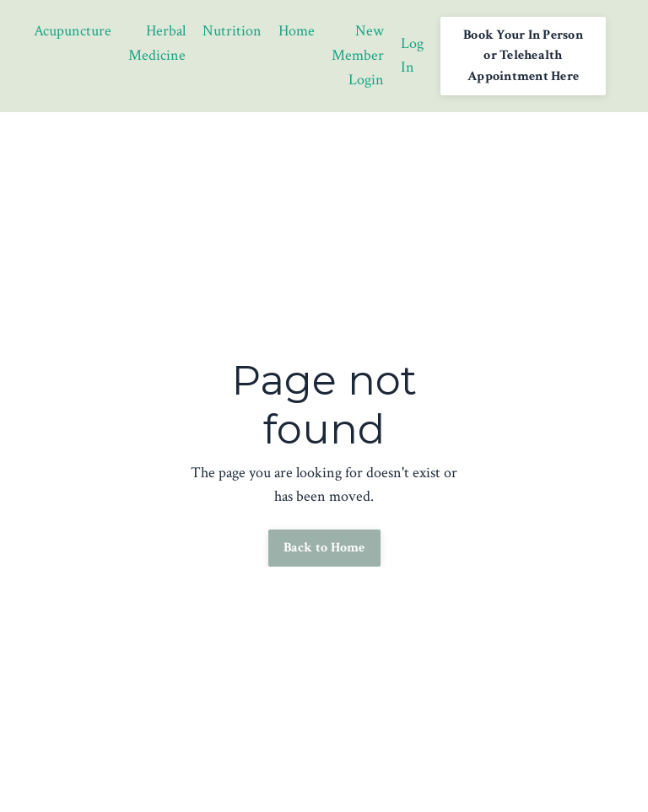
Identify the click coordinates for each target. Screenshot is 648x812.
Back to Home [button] (324, 548)
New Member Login (358, 55)
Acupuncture (73, 31)
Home (297, 31)
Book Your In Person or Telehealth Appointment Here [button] (523, 56)
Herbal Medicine (157, 43)
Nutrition (232, 31)
